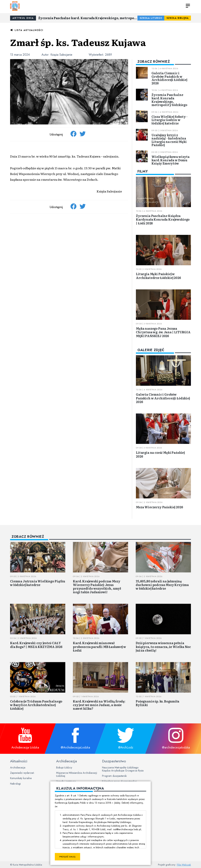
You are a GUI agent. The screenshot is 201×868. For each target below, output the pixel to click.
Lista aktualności (29, 30)
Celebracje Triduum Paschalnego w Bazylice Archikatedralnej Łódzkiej (36, 705)
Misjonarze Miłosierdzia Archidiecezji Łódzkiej (77, 774)
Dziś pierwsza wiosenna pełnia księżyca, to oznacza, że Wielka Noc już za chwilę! (163, 646)
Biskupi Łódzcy (64, 767)
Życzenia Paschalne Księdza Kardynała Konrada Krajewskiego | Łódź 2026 (163, 219)
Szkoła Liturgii (151, 18)
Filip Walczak (184, 865)
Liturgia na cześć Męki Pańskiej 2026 (160, 454)
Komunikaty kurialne (21, 778)
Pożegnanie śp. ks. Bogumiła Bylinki (158, 703)
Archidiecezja (18, 767)
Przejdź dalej (67, 857)
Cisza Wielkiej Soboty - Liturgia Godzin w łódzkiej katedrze (169, 120)
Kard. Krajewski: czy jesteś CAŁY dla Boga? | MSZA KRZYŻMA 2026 (36, 645)
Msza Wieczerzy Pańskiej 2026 (160, 507)
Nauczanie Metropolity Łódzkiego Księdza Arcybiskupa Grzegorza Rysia (123, 769)
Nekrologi (15, 784)
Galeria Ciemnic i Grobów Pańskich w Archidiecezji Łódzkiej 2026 (169, 78)
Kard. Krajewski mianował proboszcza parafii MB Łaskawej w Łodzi (99, 646)
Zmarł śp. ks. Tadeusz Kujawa (78, 42)
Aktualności (19, 761)
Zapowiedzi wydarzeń (22, 773)
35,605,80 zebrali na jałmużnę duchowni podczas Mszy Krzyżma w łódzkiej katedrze (162, 585)
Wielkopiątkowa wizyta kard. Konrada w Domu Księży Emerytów (171, 160)
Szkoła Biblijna (178, 18)
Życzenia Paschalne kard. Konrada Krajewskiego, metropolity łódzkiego (88, 18)
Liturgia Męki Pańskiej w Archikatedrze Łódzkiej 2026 (158, 276)
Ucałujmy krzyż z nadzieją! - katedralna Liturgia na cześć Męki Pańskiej (169, 140)
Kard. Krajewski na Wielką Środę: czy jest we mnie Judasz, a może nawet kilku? (99, 705)
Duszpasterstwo (114, 761)
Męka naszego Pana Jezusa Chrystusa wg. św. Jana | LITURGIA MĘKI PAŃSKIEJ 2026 (163, 332)
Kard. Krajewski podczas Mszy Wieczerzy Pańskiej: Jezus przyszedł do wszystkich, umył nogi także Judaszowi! (97, 587)
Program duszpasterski (114, 776)
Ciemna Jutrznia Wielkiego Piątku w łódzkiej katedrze (38, 583)
